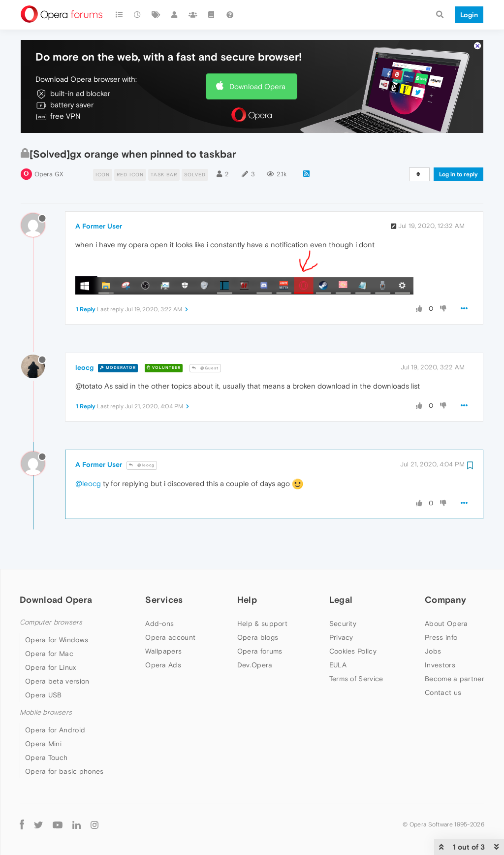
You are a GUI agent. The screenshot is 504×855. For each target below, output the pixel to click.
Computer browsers (51, 622)
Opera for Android (55, 730)
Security (343, 624)
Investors (440, 665)
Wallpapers (163, 651)
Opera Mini (43, 744)
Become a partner (455, 679)
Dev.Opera (255, 665)
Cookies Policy (353, 651)
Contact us (443, 692)
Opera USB (44, 695)
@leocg (142, 465)
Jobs (433, 651)
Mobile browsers (46, 712)
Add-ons (159, 624)
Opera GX (49, 174)
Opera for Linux (51, 667)
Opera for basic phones (64, 771)
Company (445, 600)
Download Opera (257, 86)
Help (247, 600)
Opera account (170, 637)
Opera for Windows (57, 640)
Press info (441, 637)
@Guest (205, 368)
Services (164, 600)
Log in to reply (458, 174)
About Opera (446, 624)
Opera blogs (258, 637)
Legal (341, 600)
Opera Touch (46, 757)
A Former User (99, 226)
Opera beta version (57, 681)
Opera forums (260, 651)
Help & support (262, 624)
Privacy (341, 637)
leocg (84, 367)
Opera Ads (163, 665)
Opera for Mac (49, 654)
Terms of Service (356, 679)
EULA (338, 665)
